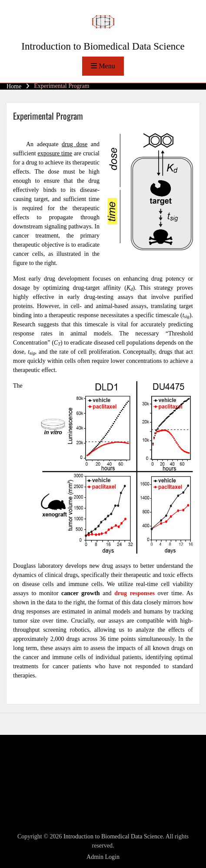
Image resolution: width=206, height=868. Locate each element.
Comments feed (38, 796)
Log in (27, 773)
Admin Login (103, 857)
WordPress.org (37, 807)
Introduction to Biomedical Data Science (103, 46)
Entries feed (33, 785)
